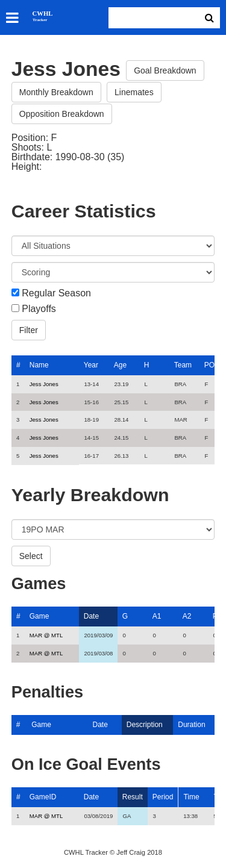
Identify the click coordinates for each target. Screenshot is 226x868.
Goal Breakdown (165, 70)
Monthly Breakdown (56, 92)
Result (133, 797)
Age (120, 365)
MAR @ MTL (46, 635)
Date (91, 616)
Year (91, 365)
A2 (187, 616)
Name (39, 365)
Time (191, 797)
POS (212, 365)
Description (145, 725)
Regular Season (56, 293)
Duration (191, 725)
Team (183, 365)
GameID (43, 797)
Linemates (134, 92)
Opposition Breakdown (62, 114)
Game (39, 616)
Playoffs (39, 309)
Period (163, 797)
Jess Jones (44, 384)
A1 (157, 616)
